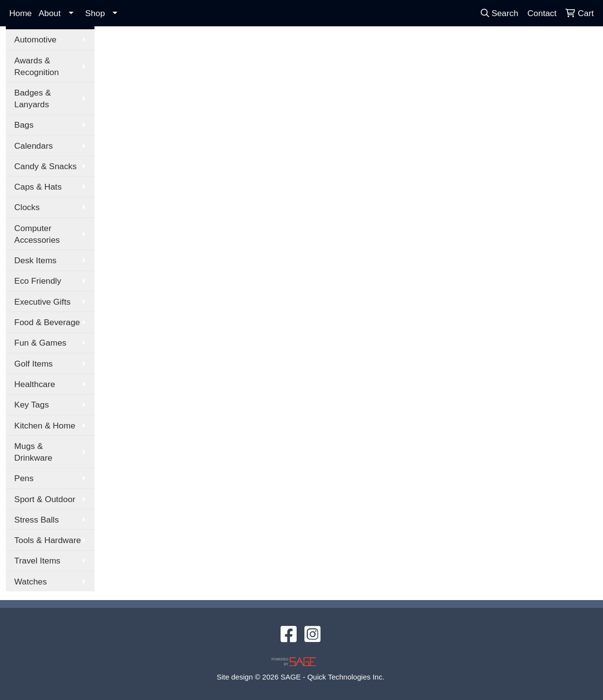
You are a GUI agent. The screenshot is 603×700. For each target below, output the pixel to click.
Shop (95, 13)
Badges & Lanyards (32, 98)
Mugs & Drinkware (33, 452)
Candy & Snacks (45, 166)
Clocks (27, 207)
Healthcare (35, 384)
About (49, 13)
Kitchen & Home (45, 426)
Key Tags (31, 405)
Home (20, 13)
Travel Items (37, 561)
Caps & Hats (38, 187)
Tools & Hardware (47, 540)
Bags (24, 125)
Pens (24, 478)
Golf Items (33, 364)
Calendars (33, 146)
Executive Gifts (42, 302)
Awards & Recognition (37, 66)
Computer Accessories (37, 234)
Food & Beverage (47, 322)
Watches (30, 582)
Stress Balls (36, 520)
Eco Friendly (38, 281)
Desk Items (35, 260)
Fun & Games (40, 343)
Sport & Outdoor (45, 499)
